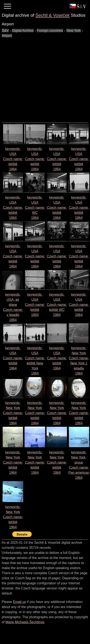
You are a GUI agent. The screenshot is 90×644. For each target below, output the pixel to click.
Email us (19, 602)
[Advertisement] (40, 78)
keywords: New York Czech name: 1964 (13, 413)
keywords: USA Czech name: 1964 (13, 159)
